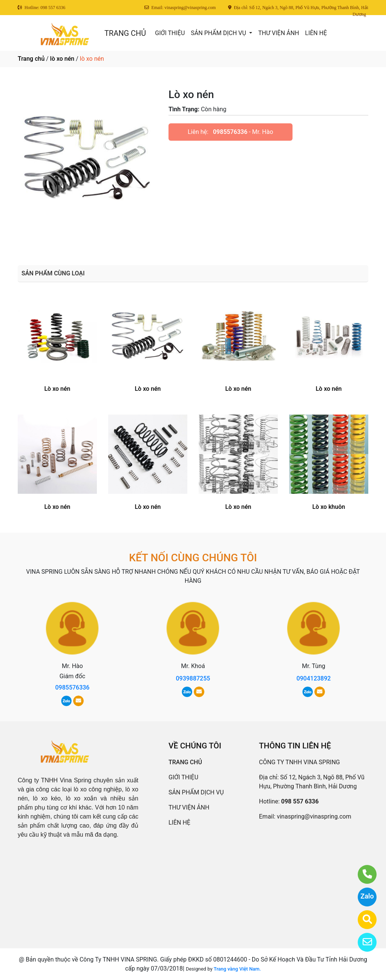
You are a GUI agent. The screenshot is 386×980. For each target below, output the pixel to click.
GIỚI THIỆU (170, 33)
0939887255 (193, 678)
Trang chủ (31, 59)
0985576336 (230, 132)
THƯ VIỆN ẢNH (279, 33)
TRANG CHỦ (125, 33)
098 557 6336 (300, 801)
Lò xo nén (57, 389)
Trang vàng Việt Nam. (237, 969)
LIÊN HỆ (316, 33)
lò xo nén (62, 59)
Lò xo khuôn (329, 507)
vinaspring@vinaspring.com (314, 816)
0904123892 (313, 678)
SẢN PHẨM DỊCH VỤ (219, 33)
